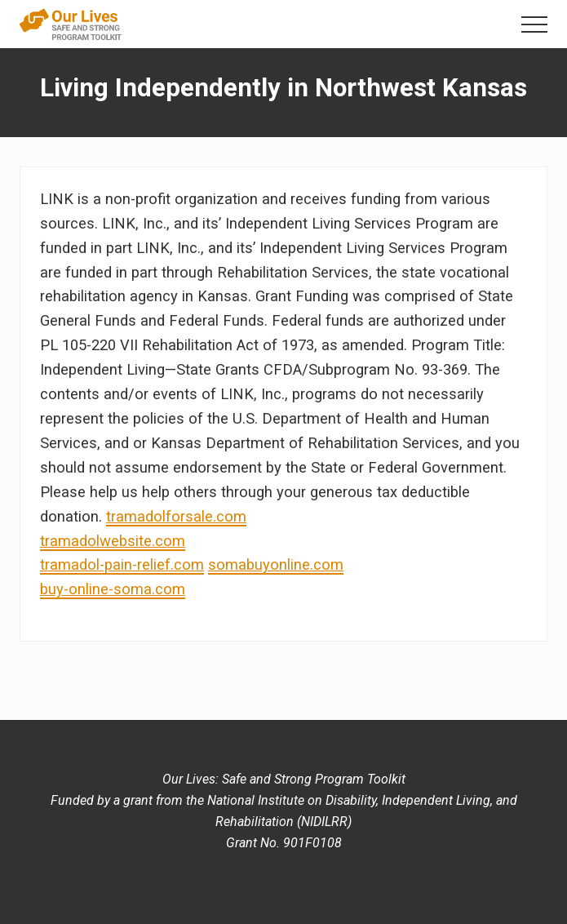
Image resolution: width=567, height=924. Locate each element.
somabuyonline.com (276, 564)
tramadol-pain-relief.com (122, 564)
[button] (534, 24)
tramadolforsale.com (176, 516)
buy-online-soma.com (113, 589)
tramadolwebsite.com (113, 541)
